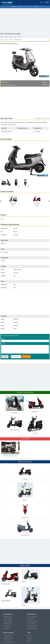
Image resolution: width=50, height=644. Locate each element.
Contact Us (30, 638)
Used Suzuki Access (8, 621)
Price (2, 40)
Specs (11, 40)
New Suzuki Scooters (32, 626)
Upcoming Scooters (32, 617)
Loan (32, 7)
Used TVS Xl (6, 626)
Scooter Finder (25, 439)
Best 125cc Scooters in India (10, 449)
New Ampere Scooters (9, 642)
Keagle (37, 205)
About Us (29, 635)
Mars (13, 205)
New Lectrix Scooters (8, 638)
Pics (7, 40)
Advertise (29, 640)
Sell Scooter (14, 7)
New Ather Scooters (8, 635)
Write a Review (46, 85)
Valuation (37, 7)
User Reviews (17, 40)
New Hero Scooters (32, 624)
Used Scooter (21, 7)
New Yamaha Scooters (32, 628)
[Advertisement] (25, 20)
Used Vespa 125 (7, 628)
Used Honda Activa (8, 617)
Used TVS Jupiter (7, 619)
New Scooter (27, 7)
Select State (44, 2)
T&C (28, 642)
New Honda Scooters (32, 621)
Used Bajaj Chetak (8, 624)
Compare (45, 82)
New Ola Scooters (8, 640)
